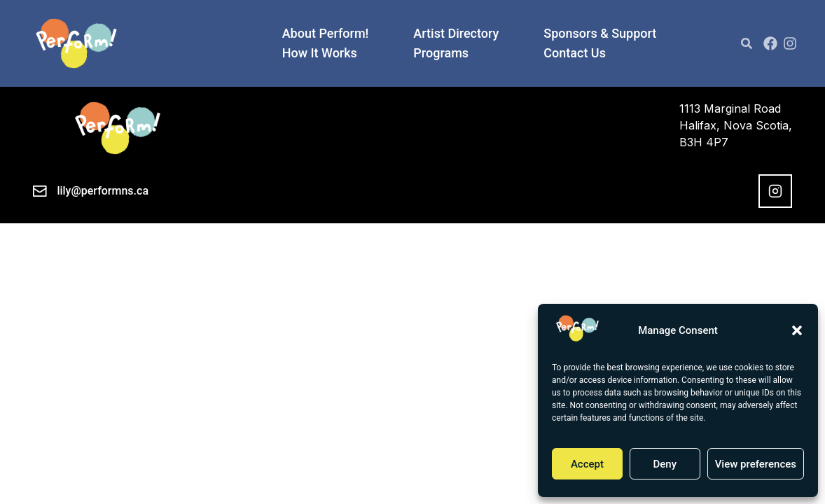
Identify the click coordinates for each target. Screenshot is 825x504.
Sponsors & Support (600, 34)
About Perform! (326, 34)
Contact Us (575, 53)
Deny (665, 464)
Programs (441, 53)
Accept (587, 464)
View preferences (756, 464)
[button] (797, 330)
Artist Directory (456, 34)
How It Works (320, 53)
